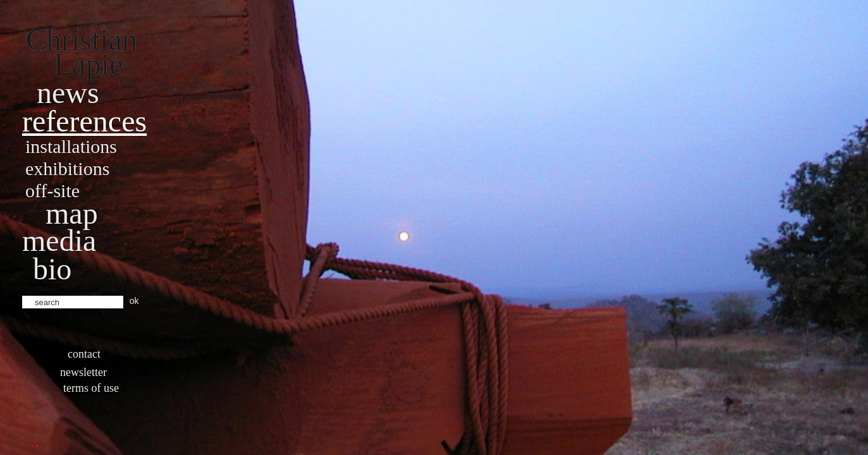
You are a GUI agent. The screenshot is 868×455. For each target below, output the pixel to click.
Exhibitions (67, 168)
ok (134, 301)
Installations (71, 146)
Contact (84, 354)
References (84, 121)
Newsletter (83, 372)
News (68, 93)
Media (59, 240)
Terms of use (91, 388)
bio (52, 269)
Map (72, 213)
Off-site (52, 191)
